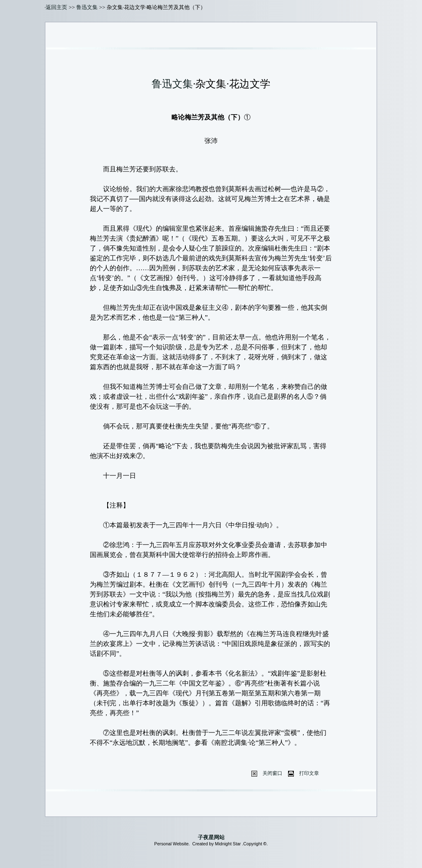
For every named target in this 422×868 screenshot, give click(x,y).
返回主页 (56, 7)
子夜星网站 (211, 837)
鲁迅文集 (87, 7)
